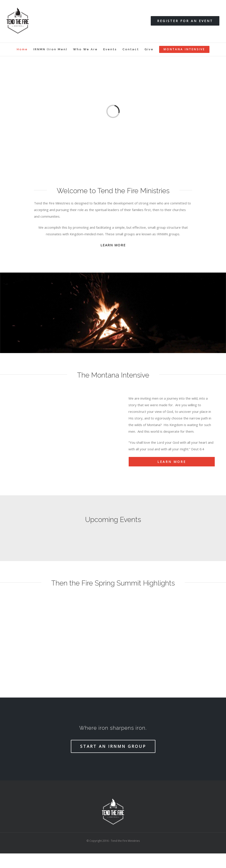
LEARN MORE (113, 245)
